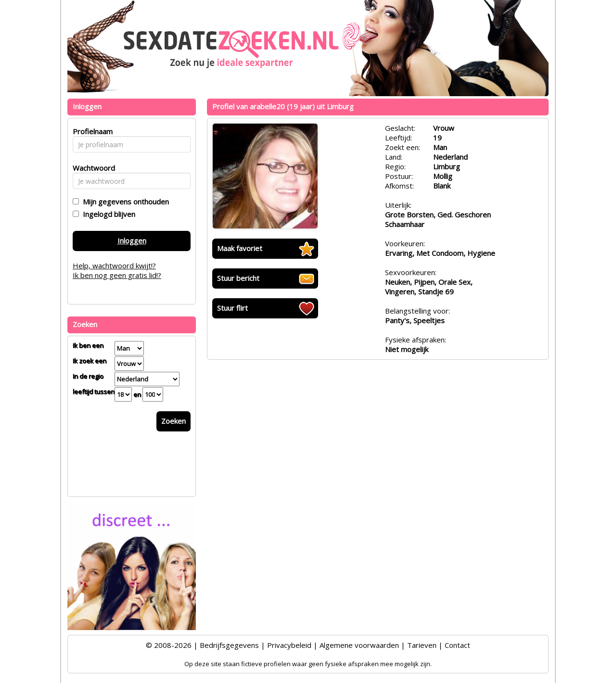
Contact (457, 645)
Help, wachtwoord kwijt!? (114, 266)
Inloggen (132, 240)
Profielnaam (91, 131)
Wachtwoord (91, 168)
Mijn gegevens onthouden (124, 202)
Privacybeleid (289, 645)
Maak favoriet (240, 248)
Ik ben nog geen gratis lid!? (117, 275)
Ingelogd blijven (107, 214)
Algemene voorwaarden (359, 645)
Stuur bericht (238, 278)
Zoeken (173, 421)
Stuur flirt (232, 308)
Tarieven (422, 645)
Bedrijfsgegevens (229, 645)
